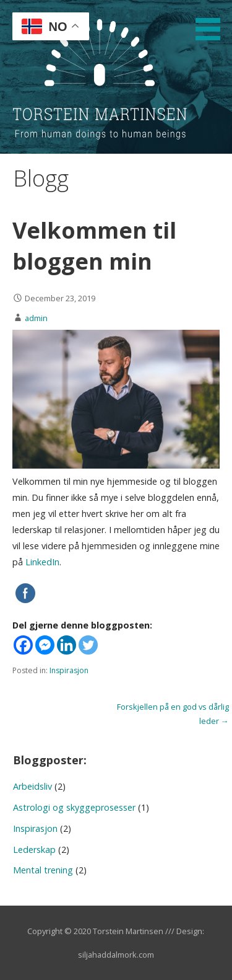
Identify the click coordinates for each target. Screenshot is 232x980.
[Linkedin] (67, 645)
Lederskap (34, 850)
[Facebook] (23, 645)
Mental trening (43, 870)
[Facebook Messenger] (45, 645)
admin (36, 318)
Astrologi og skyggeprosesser (74, 807)
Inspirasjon (69, 670)
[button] (212, 22)
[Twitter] (88, 645)
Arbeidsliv (32, 786)
